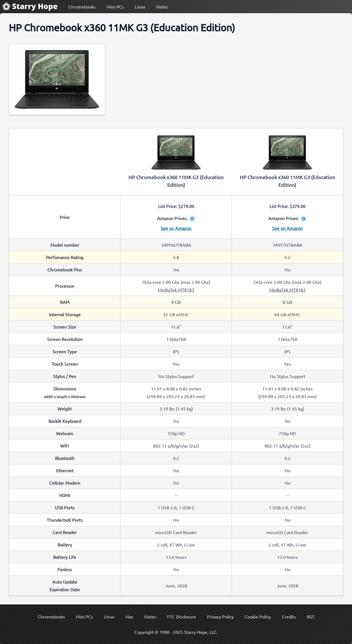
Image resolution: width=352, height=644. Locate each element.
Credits (289, 617)
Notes (162, 7)
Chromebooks (82, 7)
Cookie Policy (258, 617)
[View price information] (191, 218)
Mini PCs (115, 7)
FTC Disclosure (182, 617)
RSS (311, 617)
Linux (140, 7)
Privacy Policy (220, 617)
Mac (129, 617)
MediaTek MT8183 (176, 290)
